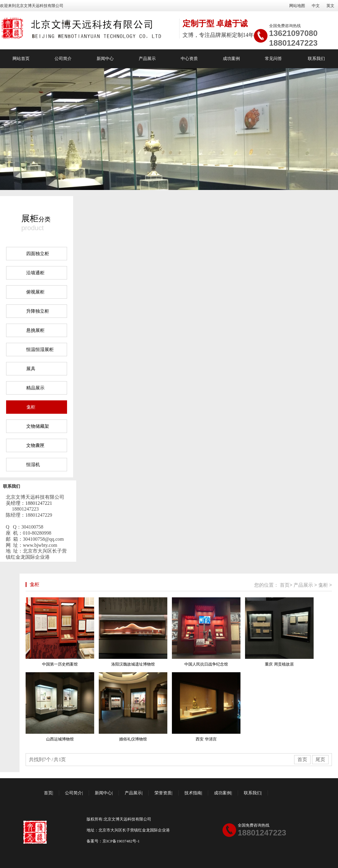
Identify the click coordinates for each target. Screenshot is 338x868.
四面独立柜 (38, 254)
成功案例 (231, 59)
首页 (285, 585)
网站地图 (297, 6)
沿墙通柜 (35, 273)
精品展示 (35, 388)
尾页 (320, 759)
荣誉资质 (163, 793)
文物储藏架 (38, 426)
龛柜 (31, 407)
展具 (31, 369)
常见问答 (273, 59)
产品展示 (147, 59)
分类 (36, 218)
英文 (330, 6)
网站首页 (21, 59)
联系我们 (316, 59)
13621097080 (293, 33)
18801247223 (293, 43)
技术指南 (193, 793)
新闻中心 (105, 59)
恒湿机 (33, 465)
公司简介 (63, 59)
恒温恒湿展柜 (40, 350)
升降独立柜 (38, 311)
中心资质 (189, 59)
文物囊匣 (35, 445)
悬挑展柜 (35, 330)
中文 (316, 6)
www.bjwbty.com (40, 545)
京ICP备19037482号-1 (121, 841)
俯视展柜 (35, 292)
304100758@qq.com (43, 539)
